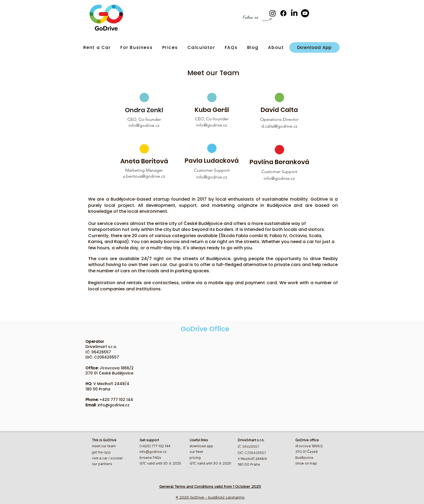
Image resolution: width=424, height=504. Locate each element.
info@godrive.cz (144, 125)
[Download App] (314, 47)
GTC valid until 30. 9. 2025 (210, 464)
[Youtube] (305, 13)
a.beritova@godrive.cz (144, 176)
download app (201, 446)
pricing (195, 458)
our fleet (196, 452)
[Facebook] (283, 13)
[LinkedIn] (294, 13)
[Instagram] (273, 13)
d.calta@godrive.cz (279, 126)
